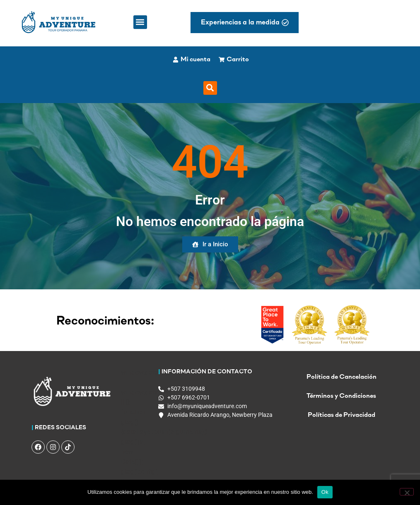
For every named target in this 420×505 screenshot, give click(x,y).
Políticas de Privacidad (342, 415)
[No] (407, 492)
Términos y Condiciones (341, 396)
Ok (325, 492)
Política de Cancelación (342, 377)
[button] (140, 22)
